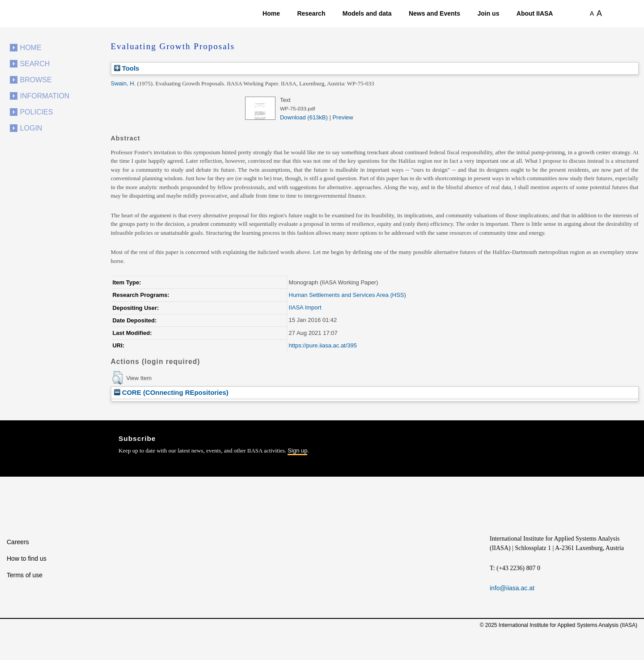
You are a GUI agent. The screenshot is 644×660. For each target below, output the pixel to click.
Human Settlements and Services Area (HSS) (347, 295)
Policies (37, 112)
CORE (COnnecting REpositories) (171, 392)
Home (271, 13)
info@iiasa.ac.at (512, 588)
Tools (127, 68)
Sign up (297, 451)
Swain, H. (123, 83)
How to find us (27, 558)
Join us (488, 13)
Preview (343, 117)
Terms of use (25, 575)
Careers (18, 542)
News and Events (434, 13)
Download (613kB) (304, 117)
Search (35, 64)
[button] (117, 378)
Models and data (367, 13)
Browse (36, 80)
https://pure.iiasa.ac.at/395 (323, 345)
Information (45, 96)
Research (311, 13)
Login (31, 128)
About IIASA (535, 13)
